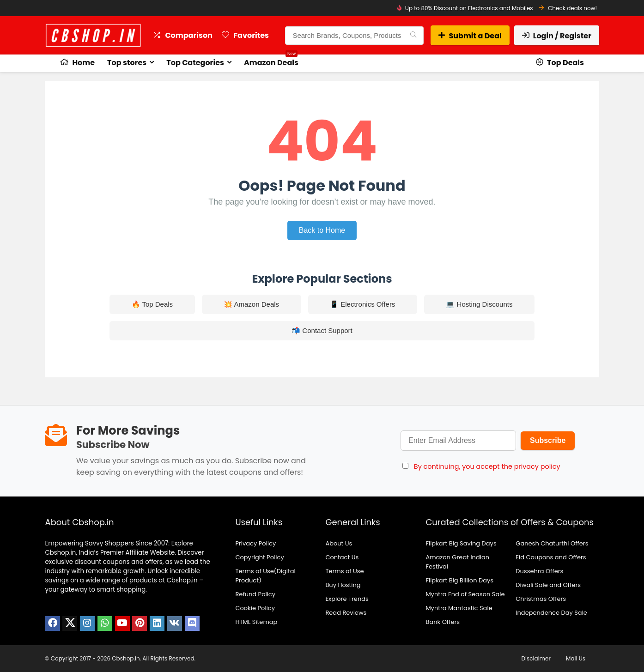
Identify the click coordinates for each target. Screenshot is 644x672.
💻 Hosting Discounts (479, 304)
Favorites (245, 35)
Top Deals (560, 63)
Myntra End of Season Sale (465, 594)
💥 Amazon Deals (251, 304)
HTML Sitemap (256, 622)
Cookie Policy (255, 608)
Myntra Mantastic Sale (459, 608)
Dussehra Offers (539, 571)
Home (77, 63)
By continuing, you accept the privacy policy (487, 466)
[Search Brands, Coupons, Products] (413, 36)
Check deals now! (572, 8)
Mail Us (576, 658)
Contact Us (342, 557)
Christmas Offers (541, 599)
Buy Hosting (343, 585)
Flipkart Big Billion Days (459, 580)
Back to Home (322, 230)
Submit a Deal (470, 36)
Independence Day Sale (551, 613)
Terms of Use (344, 571)
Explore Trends (347, 599)
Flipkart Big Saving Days (461, 543)
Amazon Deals (271, 61)
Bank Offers (443, 622)
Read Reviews (346, 613)
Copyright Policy (259, 557)
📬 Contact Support (322, 330)
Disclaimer (536, 658)
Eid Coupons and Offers (551, 557)
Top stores (127, 63)
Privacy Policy (255, 543)
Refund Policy (255, 594)
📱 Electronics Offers (362, 304)
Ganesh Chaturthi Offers (552, 543)
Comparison (183, 35)
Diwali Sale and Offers (548, 585)
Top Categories (195, 63)
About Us (339, 543)
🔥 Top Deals (152, 304)
